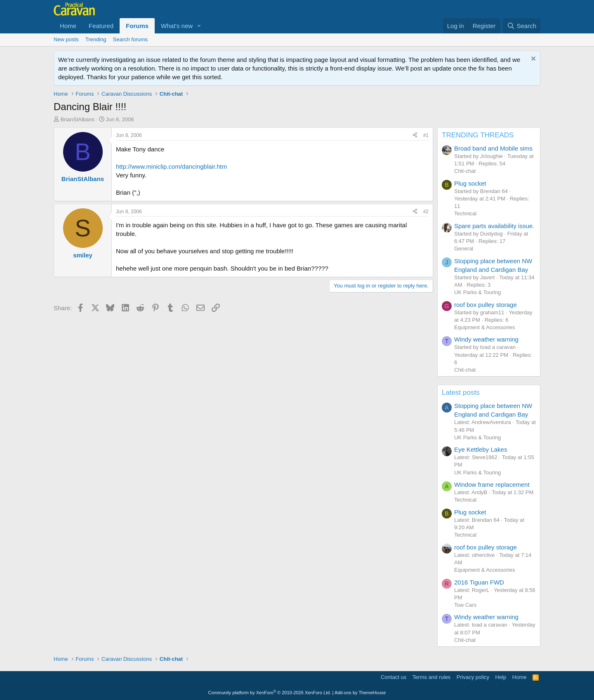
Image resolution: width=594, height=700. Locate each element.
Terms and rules (431, 677)
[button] (199, 26)
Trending (96, 39)
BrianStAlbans (78, 119)
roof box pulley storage (486, 305)
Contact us (394, 677)
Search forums (131, 39)
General (464, 249)
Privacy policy (473, 677)
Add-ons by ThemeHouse (360, 693)
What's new (177, 26)
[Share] (415, 136)
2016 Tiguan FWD (479, 582)
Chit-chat (465, 171)
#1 (426, 135)
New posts (66, 39)
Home (68, 26)
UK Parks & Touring (477, 292)
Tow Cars (465, 605)
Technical (465, 213)
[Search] (522, 26)
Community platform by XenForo (270, 693)
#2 (426, 212)
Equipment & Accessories (484, 327)
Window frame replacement (492, 484)
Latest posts (461, 392)
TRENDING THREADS (478, 135)
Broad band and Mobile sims (493, 148)
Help (501, 677)
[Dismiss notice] (532, 60)
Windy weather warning (486, 339)
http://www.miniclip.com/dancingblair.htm (171, 166)
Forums (137, 26)
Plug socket (470, 183)
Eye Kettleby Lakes (481, 449)
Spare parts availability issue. (494, 226)
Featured (101, 26)
